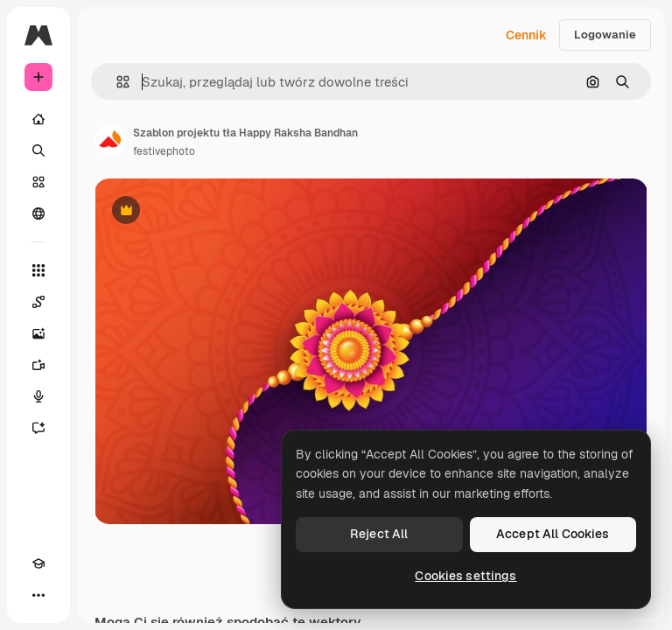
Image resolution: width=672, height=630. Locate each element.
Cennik (526, 35)
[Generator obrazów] (38, 333)
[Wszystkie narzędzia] (38, 270)
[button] (116, 82)
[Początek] (38, 119)
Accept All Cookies (553, 534)
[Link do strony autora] (110, 140)
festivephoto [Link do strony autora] (164, 151)
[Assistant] (38, 428)
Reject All (379, 534)
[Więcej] (38, 595)
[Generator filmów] (38, 365)
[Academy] (38, 563)
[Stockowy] (38, 182)
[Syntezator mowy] (38, 396)
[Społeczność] (38, 213)
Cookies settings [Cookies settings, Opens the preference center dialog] (465, 576)
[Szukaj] (38, 150)
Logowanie (605, 35)
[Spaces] (38, 302)
